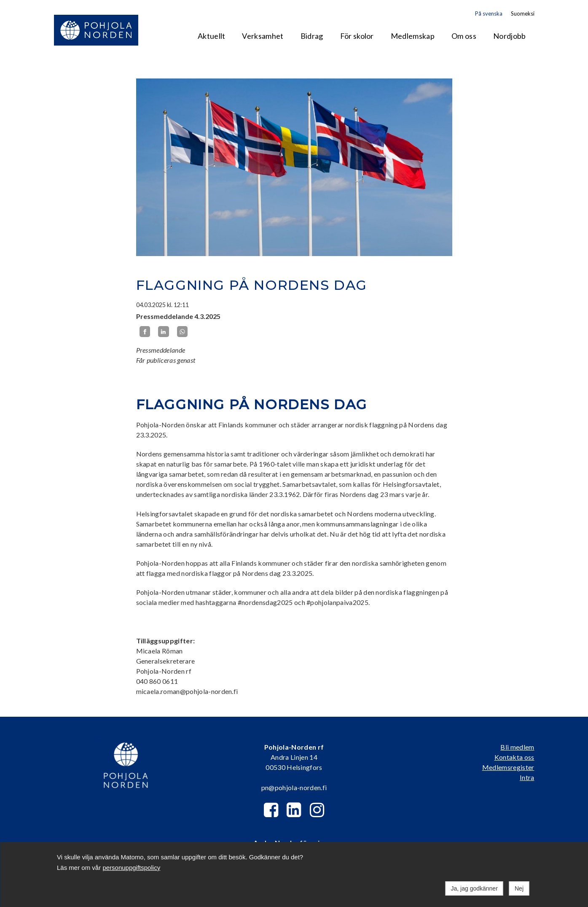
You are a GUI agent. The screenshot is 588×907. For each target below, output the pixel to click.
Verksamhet (263, 36)
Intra (527, 777)
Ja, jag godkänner (474, 888)
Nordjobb (510, 36)
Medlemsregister (508, 767)
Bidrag (312, 36)
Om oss (464, 36)
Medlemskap (413, 36)
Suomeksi (523, 13)
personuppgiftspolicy (131, 868)
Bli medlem (517, 747)
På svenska (489, 13)
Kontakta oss (514, 757)
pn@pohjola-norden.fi (294, 787)
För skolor (357, 36)
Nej (519, 888)
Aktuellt (212, 36)
